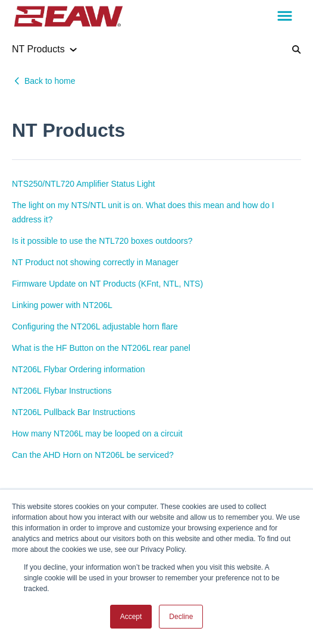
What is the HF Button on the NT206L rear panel (101, 348)
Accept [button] (131, 617)
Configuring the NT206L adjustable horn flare (95, 326)
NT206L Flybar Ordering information (79, 369)
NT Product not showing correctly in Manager (95, 262)
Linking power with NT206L (62, 305)
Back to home (50, 81)
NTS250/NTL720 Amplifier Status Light (83, 184)
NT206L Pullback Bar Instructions (73, 412)
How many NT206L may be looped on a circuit (97, 433)
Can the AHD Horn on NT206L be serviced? (93, 455)
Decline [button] (181, 617)
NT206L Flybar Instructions (62, 391)
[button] (285, 17)
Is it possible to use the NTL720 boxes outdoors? (102, 241)
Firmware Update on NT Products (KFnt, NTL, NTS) (107, 284)
